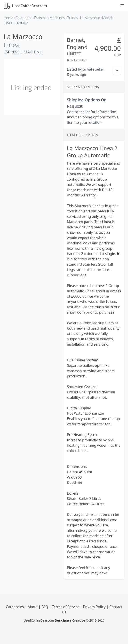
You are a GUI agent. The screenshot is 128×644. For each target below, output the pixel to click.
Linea (12, 45)
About (33, 607)
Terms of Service (66, 607)
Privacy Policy (95, 607)
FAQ (45, 607)
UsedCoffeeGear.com (25, 6)
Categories (15, 607)
